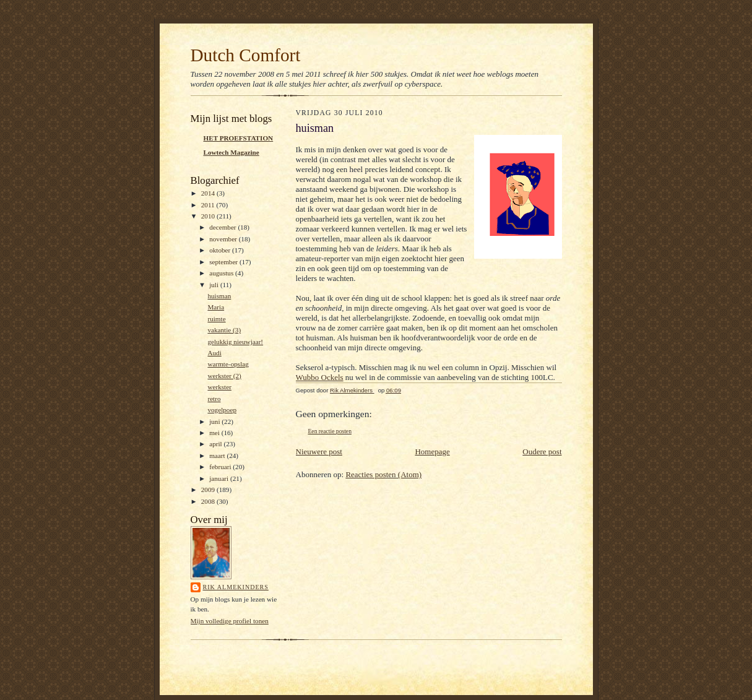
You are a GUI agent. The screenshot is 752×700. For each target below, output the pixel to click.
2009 (209, 490)
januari (220, 478)
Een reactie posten (330, 431)
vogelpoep (222, 410)
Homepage (432, 452)
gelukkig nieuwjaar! (235, 342)
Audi (214, 353)
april (216, 444)
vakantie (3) (224, 330)
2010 (209, 216)
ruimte (216, 319)
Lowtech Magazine (231, 152)
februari (221, 467)
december (223, 227)
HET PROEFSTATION (239, 138)
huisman (219, 296)
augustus (222, 273)
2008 (209, 501)
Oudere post (542, 452)
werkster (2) (224, 376)
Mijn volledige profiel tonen (230, 621)
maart (218, 456)
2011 (209, 205)
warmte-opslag (228, 364)
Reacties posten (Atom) (383, 474)
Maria (216, 307)
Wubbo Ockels (320, 377)
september (224, 262)
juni (215, 421)
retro (214, 399)
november (224, 239)
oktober (221, 250)
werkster (219, 387)
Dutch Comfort (246, 55)
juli (215, 285)
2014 (209, 193)
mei (215, 433)
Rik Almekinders (236, 587)
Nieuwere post (319, 452)
